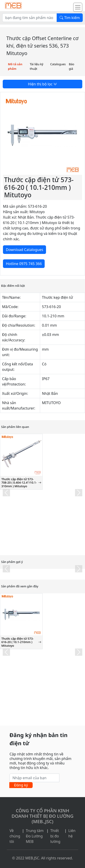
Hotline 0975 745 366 (24, 264)
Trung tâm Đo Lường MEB (35, 836)
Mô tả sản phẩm (15, 66)
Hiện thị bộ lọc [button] (42, 84)
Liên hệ (72, 833)
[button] (6, 493)
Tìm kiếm (70, 18)
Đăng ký (21, 785)
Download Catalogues (24, 250)
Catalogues (58, 64)
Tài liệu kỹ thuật (37, 66)
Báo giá (72, 66)
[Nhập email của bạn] (34, 778)
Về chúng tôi (15, 836)
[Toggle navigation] (78, 7)
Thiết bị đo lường (55, 836)
